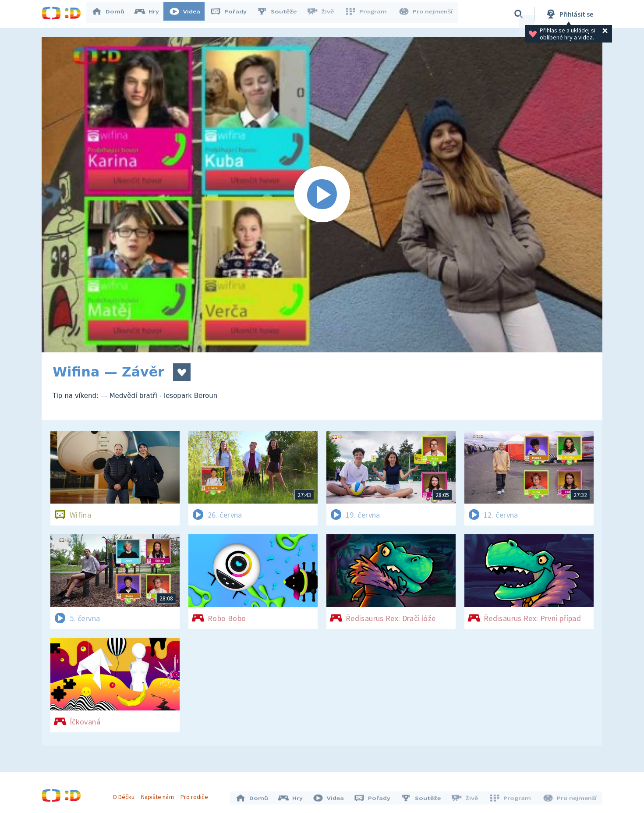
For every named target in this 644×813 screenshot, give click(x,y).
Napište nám (159, 795)
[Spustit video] (322, 195)
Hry (151, 14)
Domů (112, 14)
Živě (324, 14)
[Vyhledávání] (519, 14)
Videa (189, 14)
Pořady (233, 14)
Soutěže (281, 14)
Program (368, 14)
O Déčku (126, 795)
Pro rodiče (196, 795)
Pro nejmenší (426, 14)
